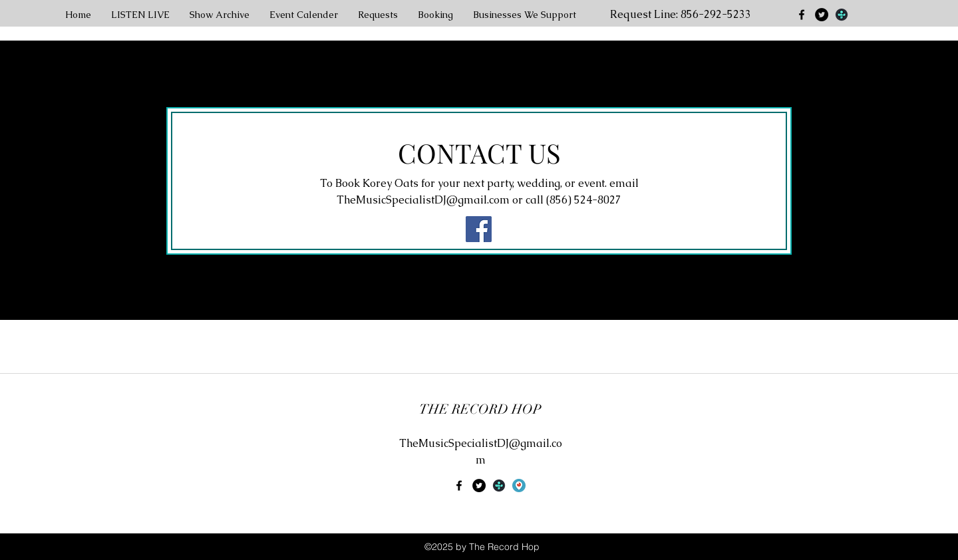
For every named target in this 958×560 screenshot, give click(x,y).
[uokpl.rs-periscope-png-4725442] (519, 486)
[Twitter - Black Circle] (822, 15)
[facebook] (802, 15)
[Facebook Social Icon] (479, 229)
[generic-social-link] (842, 15)
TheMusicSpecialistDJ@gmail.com (423, 200)
